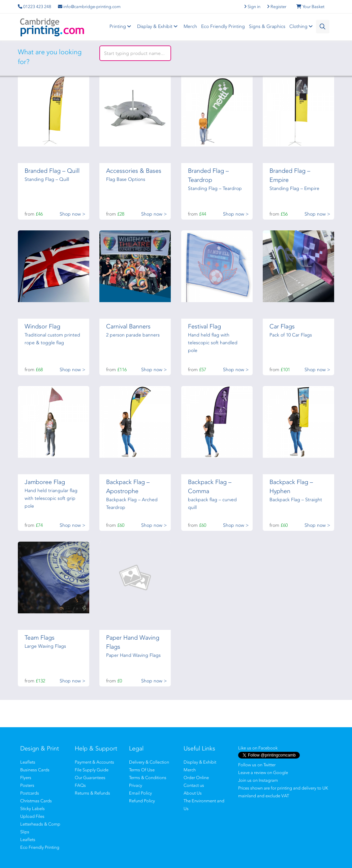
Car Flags (282, 326)
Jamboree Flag (45, 482)
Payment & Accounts (94, 762)
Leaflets (28, 762)
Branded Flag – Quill (52, 171)
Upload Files (32, 816)
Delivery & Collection (149, 762)
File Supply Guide (92, 770)
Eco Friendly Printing (223, 26)
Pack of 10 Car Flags (291, 335)
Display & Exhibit (158, 26)
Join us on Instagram (258, 780)
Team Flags (40, 638)
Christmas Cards (36, 801)
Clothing (302, 26)
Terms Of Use (142, 770)
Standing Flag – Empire (294, 188)
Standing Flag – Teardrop (215, 188)
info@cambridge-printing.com (89, 7)
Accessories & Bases (134, 171)
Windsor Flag (42, 326)
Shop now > (72, 214)
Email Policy (140, 793)
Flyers (26, 778)
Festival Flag (204, 326)
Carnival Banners (128, 326)
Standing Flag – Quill (47, 179)
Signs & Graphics (267, 26)
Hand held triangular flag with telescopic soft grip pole (51, 498)
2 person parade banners (133, 335)
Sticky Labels (33, 809)
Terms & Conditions (148, 778)
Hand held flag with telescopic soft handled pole (213, 343)
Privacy (136, 785)
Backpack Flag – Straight (296, 500)
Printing (121, 26)
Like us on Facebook (258, 748)
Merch (190, 26)
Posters (27, 785)
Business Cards (35, 770)
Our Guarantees (90, 778)
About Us (193, 793)
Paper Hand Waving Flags (133, 655)
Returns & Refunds (92, 793)
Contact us (194, 785)
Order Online (196, 778)
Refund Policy (142, 801)
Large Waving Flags (45, 646)
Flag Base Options (126, 179)
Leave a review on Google (263, 773)
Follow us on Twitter (257, 765)
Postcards (30, 793)
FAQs (80, 785)
